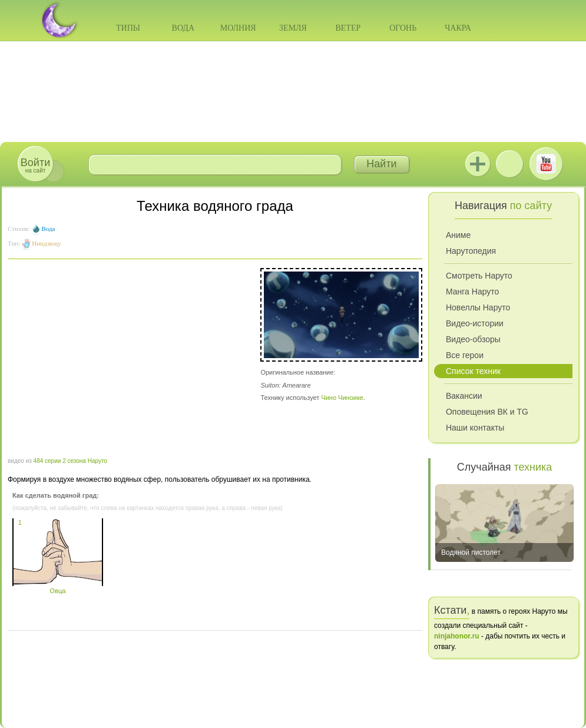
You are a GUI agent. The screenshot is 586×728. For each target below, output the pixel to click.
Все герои (465, 355)
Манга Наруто (472, 292)
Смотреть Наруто (479, 276)
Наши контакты (475, 428)
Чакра (458, 28)
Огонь (403, 28)
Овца (58, 587)
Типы (128, 28)
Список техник (473, 371)
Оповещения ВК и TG (487, 412)
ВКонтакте (509, 164)
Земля (293, 28)
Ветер (348, 28)
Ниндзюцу (46, 243)
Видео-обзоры (473, 339)
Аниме (458, 235)
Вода (183, 28)
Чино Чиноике (342, 398)
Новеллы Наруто (478, 307)
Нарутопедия (471, 251)
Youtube (546, 164)
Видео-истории (475, 323)
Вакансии (464, 396)
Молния (238, 28)
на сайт (35, 165)
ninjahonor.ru (457, 636)
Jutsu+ (478, 164)
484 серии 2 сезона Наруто (70, 461)
